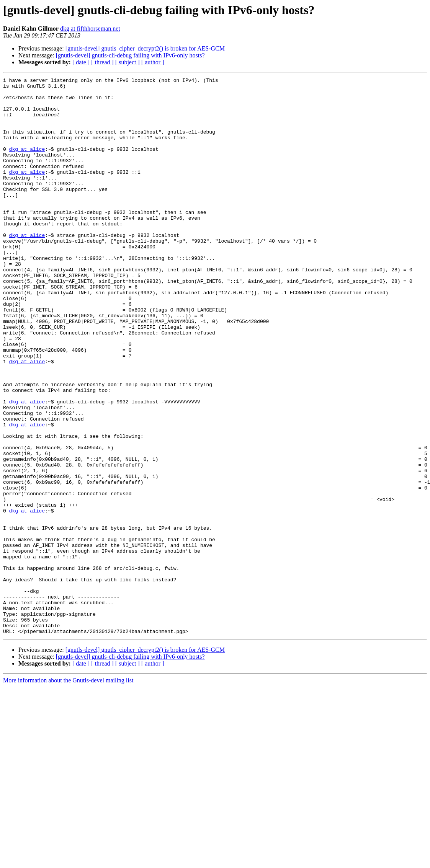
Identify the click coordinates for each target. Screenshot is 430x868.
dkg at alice (27, 164)
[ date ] (81, 62)
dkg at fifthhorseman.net (90, 29)
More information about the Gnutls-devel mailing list (68, 792)
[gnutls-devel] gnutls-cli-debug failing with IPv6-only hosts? (130, 55)
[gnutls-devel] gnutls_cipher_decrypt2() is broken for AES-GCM (145, 48)
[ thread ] (102, 62)
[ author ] (153, 62)
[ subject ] (128, 62)
